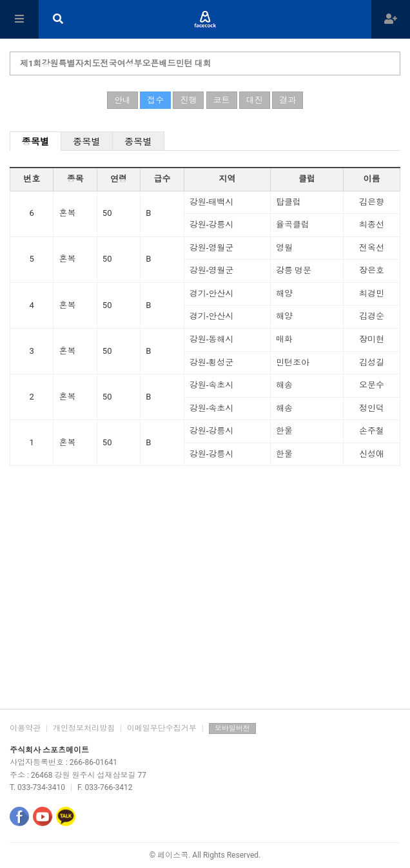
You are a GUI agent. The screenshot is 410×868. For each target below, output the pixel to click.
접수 (155, 100)
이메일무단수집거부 (162, 728)
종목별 (36, 142)
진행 (188, 100)
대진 (255, 100)
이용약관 (25, 728)
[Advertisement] (205, 606)
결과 (288, 100)
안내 (122, 100)
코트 (222, 100)
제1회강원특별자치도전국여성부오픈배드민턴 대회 (116, 63)
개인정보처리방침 (84, 728)
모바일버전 (232, 728)
